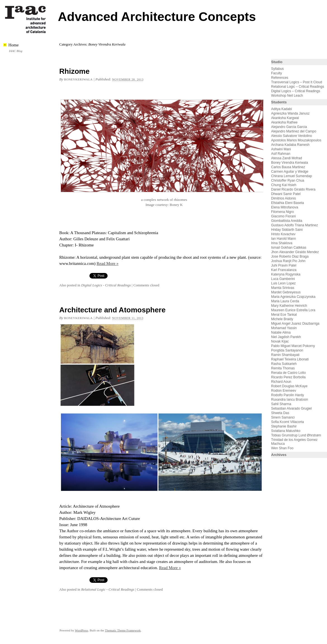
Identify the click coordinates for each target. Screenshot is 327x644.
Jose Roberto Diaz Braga (290, 256)
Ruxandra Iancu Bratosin (290, 400)
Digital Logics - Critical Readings (106, 285)
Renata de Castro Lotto (288, 373)
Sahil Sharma (281, 404)
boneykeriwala (78, 79)
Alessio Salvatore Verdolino (292, 136)
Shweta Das (280, 413)
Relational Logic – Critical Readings (298, 87)
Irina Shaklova (282, 243)
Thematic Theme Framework (123, 630)
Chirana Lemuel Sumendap (292, 176)
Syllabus (277, 69)
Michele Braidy (282, 319)
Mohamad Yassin (284, 328)
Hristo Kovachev (283, 234)
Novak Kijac (280, 341)
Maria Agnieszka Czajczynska (294, 297)
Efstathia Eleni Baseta (287, 203)
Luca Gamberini (283, 279)
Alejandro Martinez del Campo (294, 131)
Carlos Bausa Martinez (288, 167)
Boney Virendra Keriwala (290, 163)
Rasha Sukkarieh (284, 364)
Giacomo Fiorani (283, 216)
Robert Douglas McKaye (289, 386)
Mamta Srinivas (283, 288)
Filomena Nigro (282, 212)
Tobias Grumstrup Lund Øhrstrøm (296, 435)
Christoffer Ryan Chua (288, 180)
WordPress (81, 630)
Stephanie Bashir (284, 426)
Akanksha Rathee (284, 122)
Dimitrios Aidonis (284, 198)
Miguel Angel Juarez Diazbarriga (295, 324)
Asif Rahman (281, 154)
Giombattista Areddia (287, 221)
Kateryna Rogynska (286, 274)
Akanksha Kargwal (285, 118)
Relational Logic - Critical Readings (108, 589)
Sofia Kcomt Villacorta (287, 422)
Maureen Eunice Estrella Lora (293, 310)
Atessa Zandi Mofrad (287, 158)
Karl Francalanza (284, 270)
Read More (108, 263)
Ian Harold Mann (284, 239)
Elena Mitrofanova (285, 207)
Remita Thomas (283, 368)
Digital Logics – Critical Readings (296, 91)
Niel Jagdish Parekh (286, 337)
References (280, 78)
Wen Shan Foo (282, 448)
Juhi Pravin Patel (284, 265)
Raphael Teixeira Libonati (290, 359)
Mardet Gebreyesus (286, 292)
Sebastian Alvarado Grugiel (291, 408)
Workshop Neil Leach (287, 96)
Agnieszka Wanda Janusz (290, 113)
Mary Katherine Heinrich (289, 306)
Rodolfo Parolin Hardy (287, 395)
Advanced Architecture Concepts (157, 17)
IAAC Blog (16, 51)
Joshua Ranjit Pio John (288, 261)
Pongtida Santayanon (287, 350)
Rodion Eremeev (284, 391)
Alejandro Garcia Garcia (289, 127)
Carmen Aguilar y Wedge (290, 172)
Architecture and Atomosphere (112, 310)
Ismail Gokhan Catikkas (289, 248)
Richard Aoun (281, 382)
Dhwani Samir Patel (286, 194)
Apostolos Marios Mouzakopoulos (296, 140)
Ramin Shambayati (285, 355)
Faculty (277, 73)
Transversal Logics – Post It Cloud (297, 82)
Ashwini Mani (281, 149)
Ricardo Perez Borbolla (288, 377)
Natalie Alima (281, 332)
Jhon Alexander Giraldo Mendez (295, 252)
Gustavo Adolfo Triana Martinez (294, 225)
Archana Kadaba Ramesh (290, 145)
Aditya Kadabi (281, 109)
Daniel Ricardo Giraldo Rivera (293, 189)
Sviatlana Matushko (286, 431)
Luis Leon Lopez (283, 283)
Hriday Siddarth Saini (287, 230)
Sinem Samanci (283, 417)
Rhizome (74, 71)
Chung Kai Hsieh (284, 185)
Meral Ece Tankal (284, 315)
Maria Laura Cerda (285, 301)
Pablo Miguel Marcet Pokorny (293, 346)
